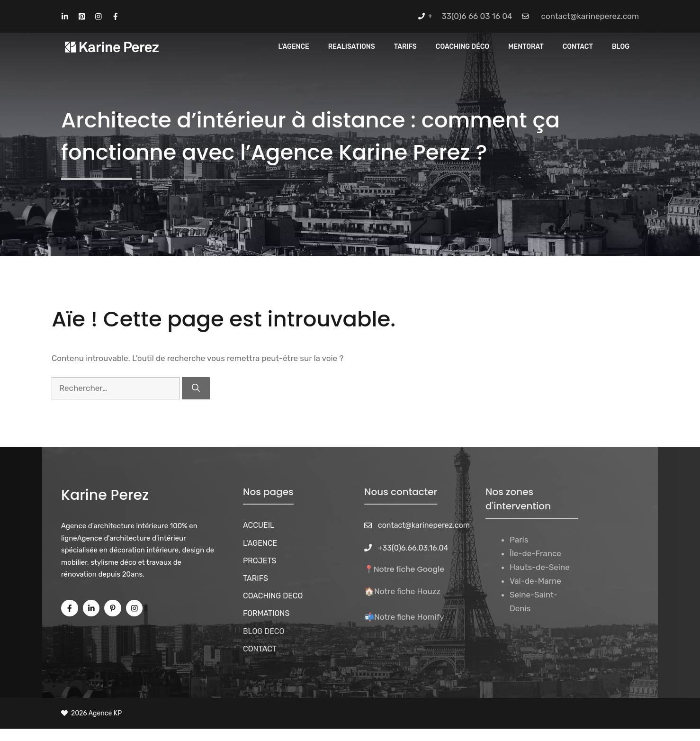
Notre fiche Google (409, 569)
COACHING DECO (273, 596)
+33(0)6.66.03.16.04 (413, 548)
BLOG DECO (264, 631)
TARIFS (256, 578)
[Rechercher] (196, 389)
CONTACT (578, 47)
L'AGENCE (260, 543)
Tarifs (405, 47)
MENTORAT (526, 47)
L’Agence (294, 47)
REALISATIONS (352, 47)
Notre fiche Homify (409, 617)
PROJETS (260, 561)
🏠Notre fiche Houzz (402, 591)
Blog (621, 47)
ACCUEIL (259, 525)
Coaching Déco (462, 47)
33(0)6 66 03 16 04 (477, 16)
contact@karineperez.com (590, 16)
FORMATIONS (266, 613)
